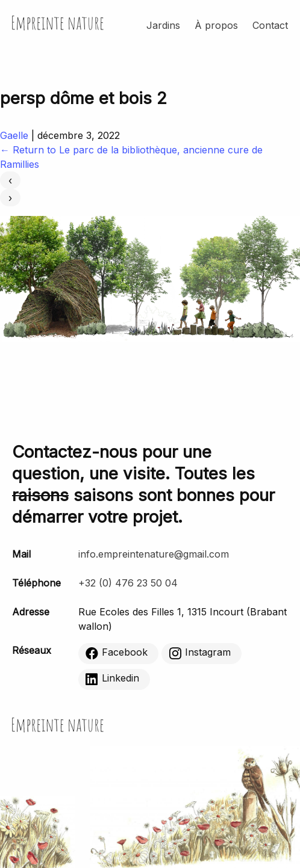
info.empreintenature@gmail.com (154, 554)
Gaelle (14, 135)
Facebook (117, 653)
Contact (270, 25)
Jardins (163, 25)
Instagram (200, 653)
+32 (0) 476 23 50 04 (128, 583)
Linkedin (112, 679)
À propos (216, 25)
